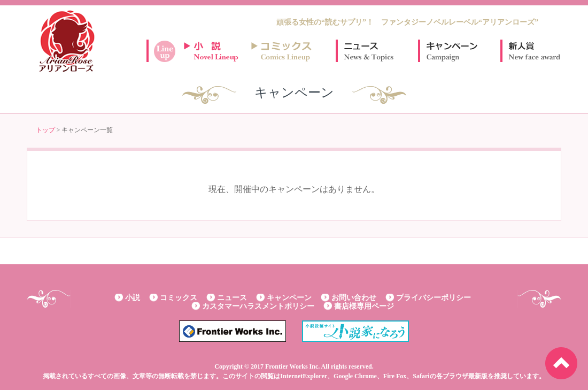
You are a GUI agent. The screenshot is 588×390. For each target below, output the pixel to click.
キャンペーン (451, 51)
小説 (133, 298)
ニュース (369, 51)
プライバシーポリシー (434, 298)
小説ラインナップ (216, 51)
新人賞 (533, 51)
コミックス (179, 298)
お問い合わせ (354, 298)
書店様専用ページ (364, 306)
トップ (45, 130)
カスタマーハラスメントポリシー (258, 306)
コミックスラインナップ (283, 51)
